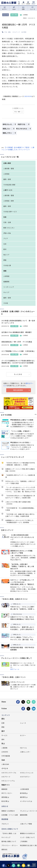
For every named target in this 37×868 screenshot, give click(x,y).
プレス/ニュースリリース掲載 (29, 811)
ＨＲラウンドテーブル (9, 773)
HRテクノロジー (7, 793)
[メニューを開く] (34, 3)
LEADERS (5, 752)
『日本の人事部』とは (9, 833)
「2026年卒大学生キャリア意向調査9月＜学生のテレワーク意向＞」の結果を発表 (20, 497)
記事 (23, 8)
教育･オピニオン (9, 228)
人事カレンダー (25, 752)
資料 (3, 739)
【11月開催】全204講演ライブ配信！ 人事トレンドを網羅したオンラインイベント (18, 149)
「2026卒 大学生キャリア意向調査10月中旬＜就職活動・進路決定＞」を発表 (20, 464)
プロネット (5, 824)
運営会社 (4, 849)
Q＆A (14, 8)
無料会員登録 (18, 390)
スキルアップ (16, 32)
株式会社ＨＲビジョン (19, 863)
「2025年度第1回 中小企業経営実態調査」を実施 (20, 509)
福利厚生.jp (24, 797)
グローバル (7, 233)
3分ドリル (23, 748)
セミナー (5, 8)
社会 (5, 217)
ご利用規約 (24, 841)
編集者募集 (24, 815)
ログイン (24, 4)
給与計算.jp (5, 801)
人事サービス (8, 190)
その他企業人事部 (9, 185)
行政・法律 (7, 222)
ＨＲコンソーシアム (8, 781)
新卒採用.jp (24, 793)
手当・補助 (8, 32)
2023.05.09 (28, 96)
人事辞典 (4, 748)
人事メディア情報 (26, 824)
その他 (6, 303)
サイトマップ (6, 837)
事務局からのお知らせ (27, 833)
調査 (5, 260)
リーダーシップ (9, 287)
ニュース (32, 8)
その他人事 (7, 265)
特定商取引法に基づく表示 (29, 845)
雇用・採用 (7, 179)
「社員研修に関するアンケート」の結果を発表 (20, 476)
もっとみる (18, 374)
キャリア (6, 292)
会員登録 (28, 4)
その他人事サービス (10, 212)
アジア (6, 239)
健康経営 (4, 789)
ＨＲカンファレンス (27, 773)
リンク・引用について (27, 837)
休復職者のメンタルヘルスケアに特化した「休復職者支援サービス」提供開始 (19, 521)
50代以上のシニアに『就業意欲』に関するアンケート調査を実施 (20, 482)
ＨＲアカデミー (25, 777)
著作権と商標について (9, 841)
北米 (5, 244)
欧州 (5, 249)
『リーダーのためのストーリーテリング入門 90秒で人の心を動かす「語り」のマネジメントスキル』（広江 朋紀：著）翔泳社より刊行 (20, 490)
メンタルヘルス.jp (26, 801)
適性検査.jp (5, 797)
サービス (4, 735)
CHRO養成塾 (6, 756)
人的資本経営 (24, 789)
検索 (19, 4)
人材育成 (6, 174)
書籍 (5, 271)
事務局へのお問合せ (8, 811)
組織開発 (6, 282)
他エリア (6, 255)
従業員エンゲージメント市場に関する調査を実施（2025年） (20, 470)
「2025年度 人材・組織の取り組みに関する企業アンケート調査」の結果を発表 (20, 515)
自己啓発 (24, 32)
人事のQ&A (5, 764)
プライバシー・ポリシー (10, 845)
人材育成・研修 (9, 201)
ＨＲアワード (6, 777)
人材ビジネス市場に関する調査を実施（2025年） (18, 503)
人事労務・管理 (9, 169)
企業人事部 (14, 15)
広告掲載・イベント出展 (10, 815)
